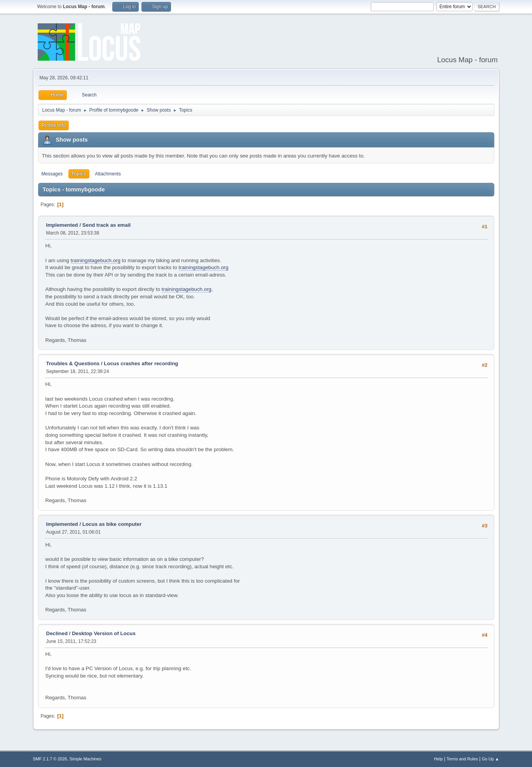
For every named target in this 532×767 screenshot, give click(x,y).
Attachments (108, 174)
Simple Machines (85, 759)
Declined (57, 633)
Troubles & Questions (73, 363)
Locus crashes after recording (141, 363)
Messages (52, 174)
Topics (79, 174)
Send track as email (106, 225)
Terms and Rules (462, 759)
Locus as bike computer (112, 524)
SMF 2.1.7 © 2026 (50, 759)
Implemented (62, 225)
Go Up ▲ (491, 759)
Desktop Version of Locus (104, 633)
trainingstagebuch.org (96, 260)
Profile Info (54, 125)
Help (438, 759)
